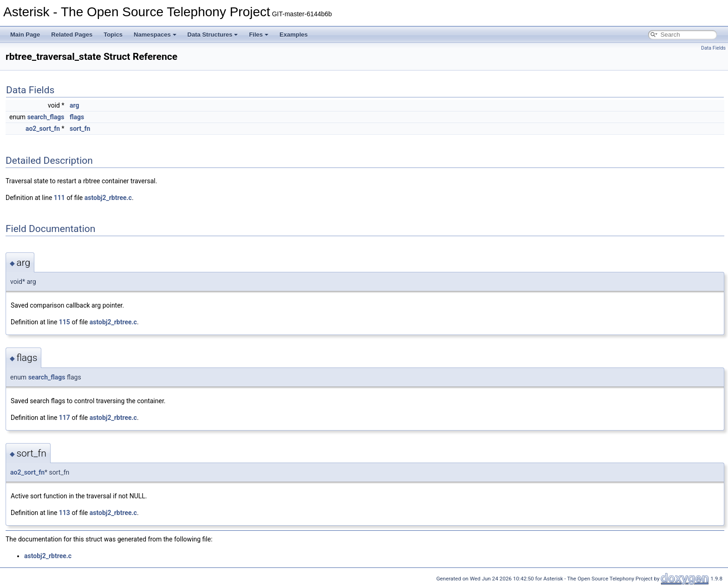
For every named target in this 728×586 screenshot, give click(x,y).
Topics (113, 35)
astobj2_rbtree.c (108, 198)
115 (65, 322)
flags (77, 117)
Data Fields (713, 48)
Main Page (25, 35)
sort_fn (80, 129)
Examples (294, 35)
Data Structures (213, 35)
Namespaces (155, 35)
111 (59, 198)
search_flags (46, 117)
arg (75, 105)
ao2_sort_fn (43, 129)
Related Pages (72, 35)
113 (65, 513)
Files (259, 35)
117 (65, 418)
